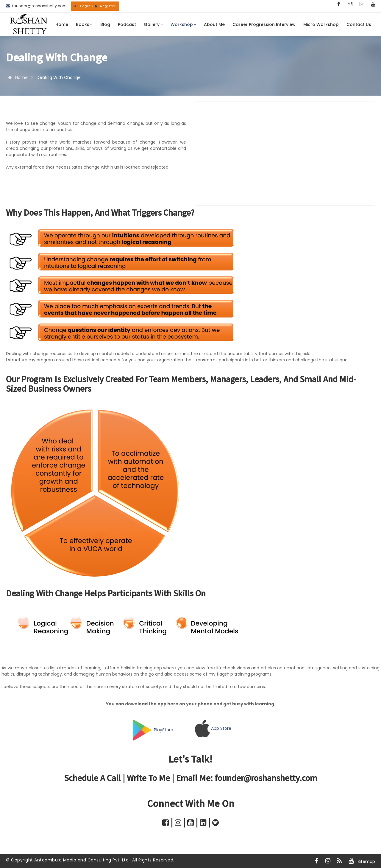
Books (84, 24)
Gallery (153, 24)
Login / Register (95, 6)
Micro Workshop (321, 24)
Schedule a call (92, 778)
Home (62, 24)
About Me (214, 24)
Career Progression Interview (264, 24)
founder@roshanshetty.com (266, 778)
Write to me (148, 778)
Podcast (127, 24)
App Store (221, 728)
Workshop (183, 24)
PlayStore (164, 730)
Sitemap (366, 861)
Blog (105, 24)
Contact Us (359, 24)
